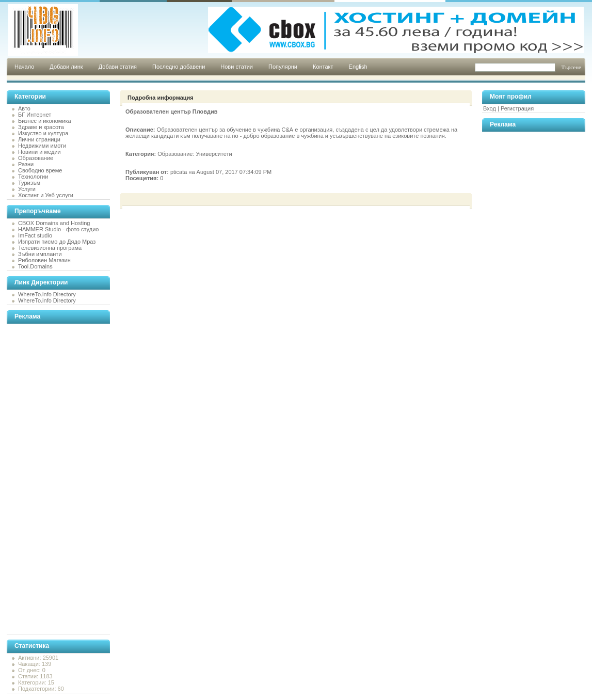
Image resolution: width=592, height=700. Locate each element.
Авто (24, 108)
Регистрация (517, 108)
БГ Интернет (35, 115)
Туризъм (29, 183)
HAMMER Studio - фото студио (58, 229)
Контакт (323, 67)
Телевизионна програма (50, 248)
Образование (36, 158)
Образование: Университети (195, 154)
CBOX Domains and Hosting (54, 223)
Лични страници (39, 139)
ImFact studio (35, 235)
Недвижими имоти (42, 146)
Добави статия (118, 67)
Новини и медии (39, 152)
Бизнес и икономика (45, 121)
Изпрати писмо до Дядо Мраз (57, 242)
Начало (24, 67)
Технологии (33, 177)
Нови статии (237, 67)
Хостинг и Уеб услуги (46, 195)
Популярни (283, 67)
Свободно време (40, 170)
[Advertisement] (48, 479)
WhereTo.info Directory (47, 294)
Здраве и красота (41, 127)
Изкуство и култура (43, 133)
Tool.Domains (35, 266)
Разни (26, 164)
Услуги (27, 189)
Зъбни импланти (40, 254)
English (358, 67)
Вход (490, 108)
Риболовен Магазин (44, 260)
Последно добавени (179, 67)
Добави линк (66, 67)
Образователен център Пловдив (172, 112)
